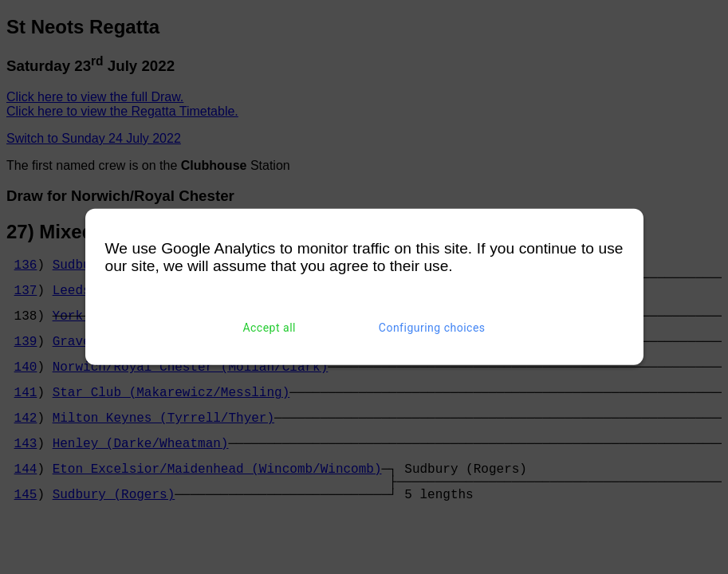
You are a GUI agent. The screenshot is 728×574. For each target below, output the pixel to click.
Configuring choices (432, 328)
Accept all (269, 328)
